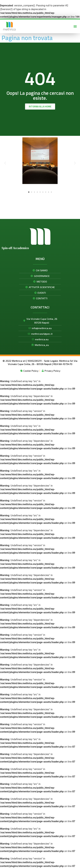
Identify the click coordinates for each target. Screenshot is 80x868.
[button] (75, 26)
